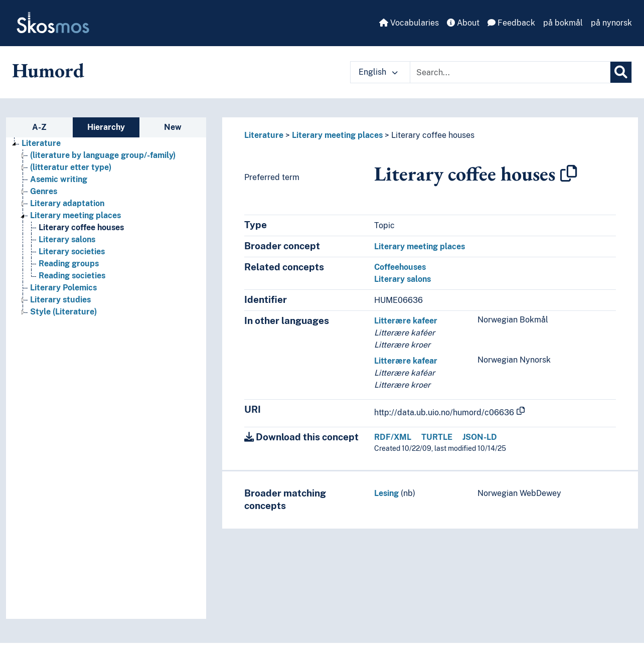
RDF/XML (393, 437)
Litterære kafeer (406, 321)
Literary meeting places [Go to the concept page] (75, 215)
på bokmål (563, 23)
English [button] (378, 72)
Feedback (511, 23)
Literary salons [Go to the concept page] (67, 239)
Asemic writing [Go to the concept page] (59, 179)
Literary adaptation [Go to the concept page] (67, 203)
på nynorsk (611, 23)
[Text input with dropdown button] (510, 72)
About (463, 23)
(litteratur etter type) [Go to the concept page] (71, 167)
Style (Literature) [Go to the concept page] (63, 312)
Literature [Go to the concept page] (41, 143)
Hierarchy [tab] (106, 127)
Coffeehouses (400, 267)
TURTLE (437, 437)
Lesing (386, 493)
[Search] (621, 72)
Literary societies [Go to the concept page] (72, 252)
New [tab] (173, 127)
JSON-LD (480, 437)
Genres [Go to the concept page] (44, 191)
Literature (264, 135)
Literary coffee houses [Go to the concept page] (81, 227)
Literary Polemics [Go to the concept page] (63, 288)
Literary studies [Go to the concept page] (60, 300)
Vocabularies (409, 23)
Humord (48, 70)
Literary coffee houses (433, 135)
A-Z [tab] (39, 127)
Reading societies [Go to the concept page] (72, 276)
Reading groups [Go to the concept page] (69, 264)
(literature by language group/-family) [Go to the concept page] (103, 155)
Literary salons (402, 279)
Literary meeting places (337, 135)
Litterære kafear (406, 361)
